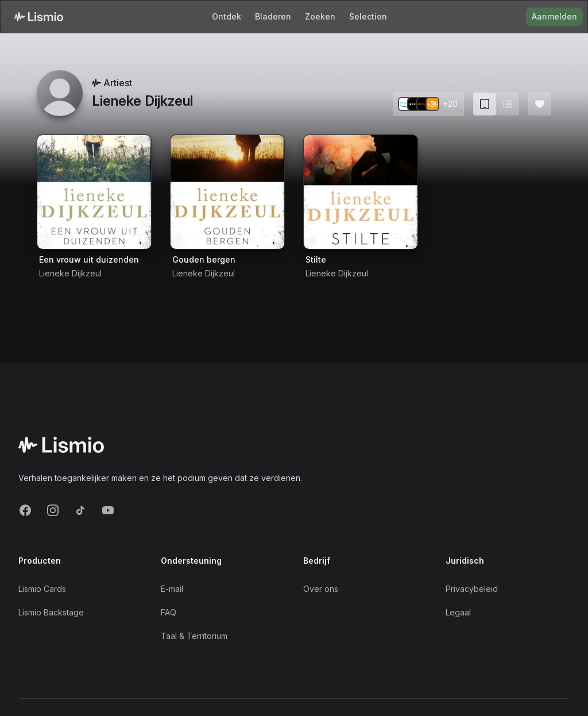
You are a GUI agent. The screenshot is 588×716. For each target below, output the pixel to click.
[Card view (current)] (485, 104)
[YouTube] (108, 510)
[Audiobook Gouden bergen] (227, 192)
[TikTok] (80, 510)
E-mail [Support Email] (172, 589)
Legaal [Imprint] (458, 612)
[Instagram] (53, 510)
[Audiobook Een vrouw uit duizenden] (94, 192)
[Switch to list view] (508, 104)
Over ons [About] (321, 589)
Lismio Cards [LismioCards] (42, 589)
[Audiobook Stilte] (361, 192)
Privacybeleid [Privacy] (472, 589)
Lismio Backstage (51, 612)
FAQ (169, 612)
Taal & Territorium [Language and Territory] (194, 636)
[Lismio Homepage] (39, 17)
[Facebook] (25, 510)
